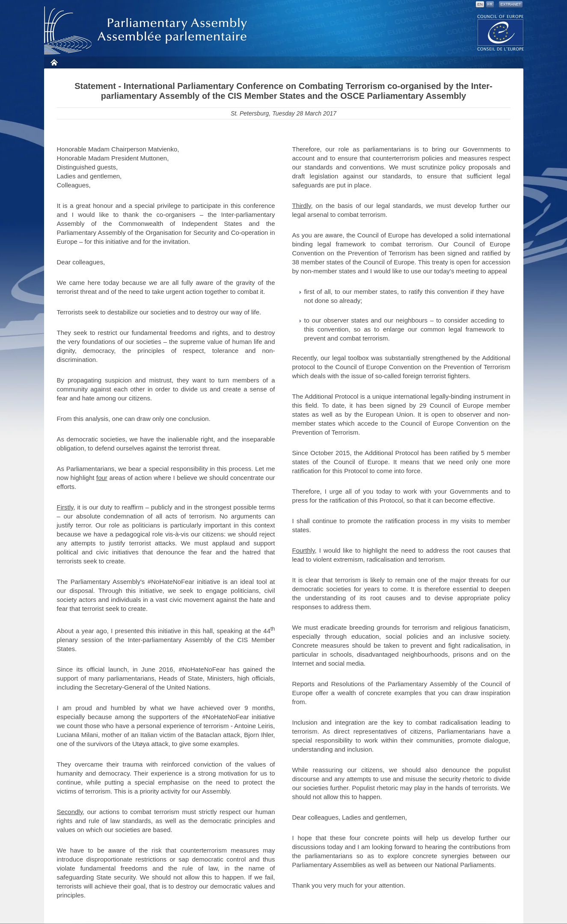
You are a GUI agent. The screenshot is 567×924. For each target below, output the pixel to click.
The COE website (501, 32)
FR (490, 4)
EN (480, 4)
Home (54, 62)
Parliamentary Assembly (147, 31)
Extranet (511, 4)
